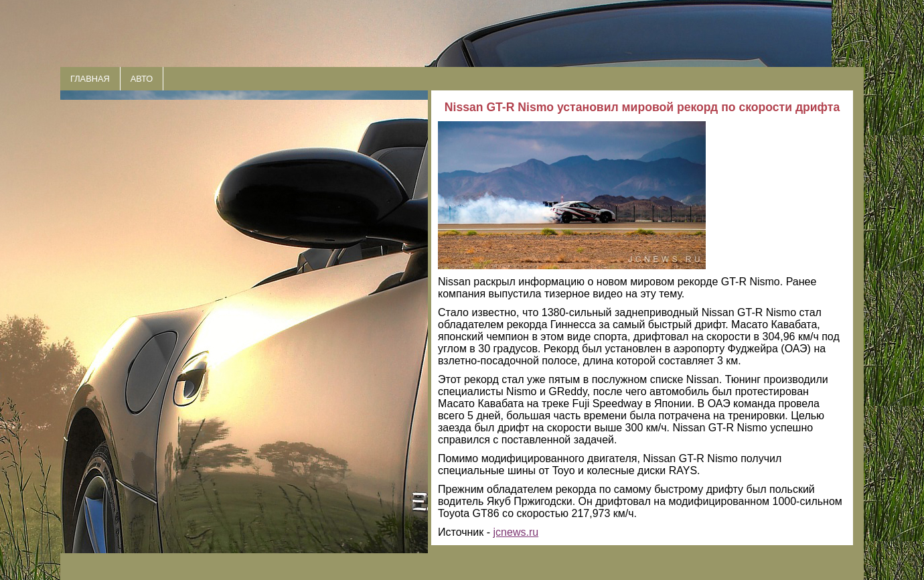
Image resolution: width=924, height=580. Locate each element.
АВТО (142, 79)
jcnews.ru (516, 532)
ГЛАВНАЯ (90, 79)
